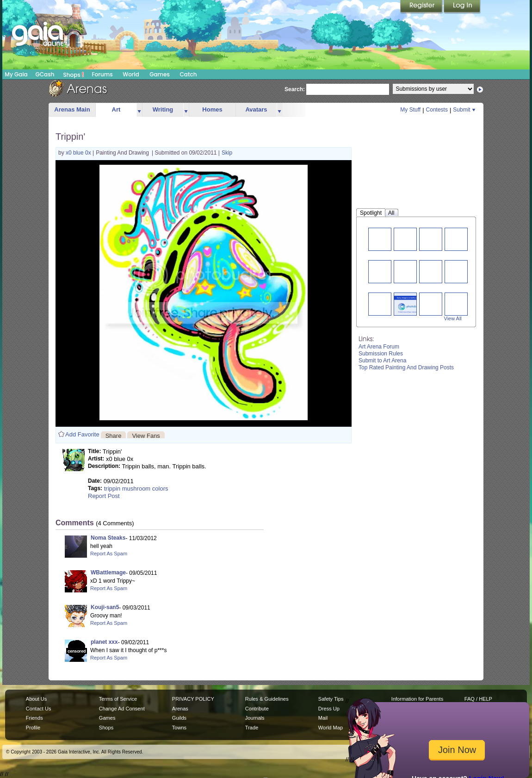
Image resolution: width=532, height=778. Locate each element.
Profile (33, 728)
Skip (227, 153)
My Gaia (16, 74)
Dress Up (329, 709)
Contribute (257, 709)
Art (116, 109)
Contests (437, 110)
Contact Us (39, 709)
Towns (179, 728)
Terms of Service (118, 699)
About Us (36, 699)
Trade (252, 728)
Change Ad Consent (122, 709)
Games (160, 74)
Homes (212, 109)
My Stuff (410, 110)
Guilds (179, 718)
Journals (255, 718)
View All (453, 318)
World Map (331, 728)
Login (462, 7)
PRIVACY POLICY (193, 699)
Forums (102, 74)
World (131, 74)
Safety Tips (331, 699)
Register (422, 7)
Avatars (256, 109)
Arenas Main (72, 109)
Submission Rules (381, 354)
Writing (163, 109)
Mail (323, 718)
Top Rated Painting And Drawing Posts (406, 367)
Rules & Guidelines (267, 699)
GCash (45, 74)
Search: (295, 89)
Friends (34, 718)
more (139, 110)
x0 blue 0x (79, 153)
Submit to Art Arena (382, 361)
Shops (74, 75)
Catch (189, 74)
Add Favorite (82, 434)
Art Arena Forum (379, 347)
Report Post (104, 496)
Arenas (180, 709)
